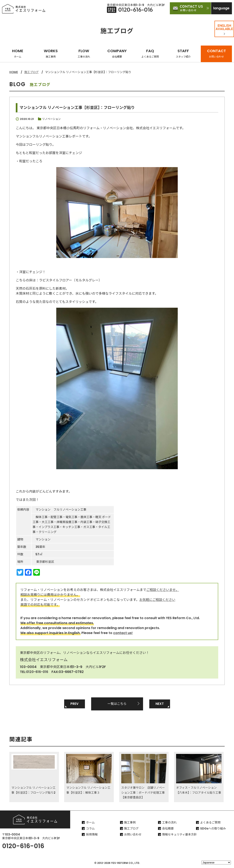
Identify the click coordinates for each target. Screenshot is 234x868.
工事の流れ (169, 823)
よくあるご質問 (210, 823)
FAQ (150, 53)
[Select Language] (216, 863)
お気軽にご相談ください (158, 600)
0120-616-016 (37, 672)
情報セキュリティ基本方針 (179, 835)
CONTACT (216, 53)
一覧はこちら (117, 704)
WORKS (51, 53)
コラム (90, 829)
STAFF (183, 53)
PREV (74, 704)
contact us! (123, 633)
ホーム (90, 823)
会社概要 (168, 829)
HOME (18, 53)
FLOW (84, 53)
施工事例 (130, 823)
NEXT (160, 704)
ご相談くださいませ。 (163, 590)
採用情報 (92, 835)
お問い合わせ (133, 835)
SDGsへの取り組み (213, 829)
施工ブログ (32, 72)
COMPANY (117, 53)
